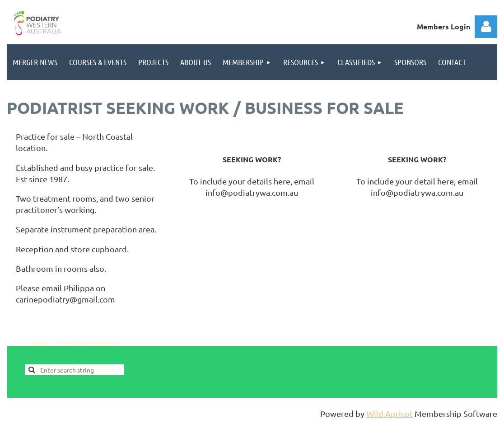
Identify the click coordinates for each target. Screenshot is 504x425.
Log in (486, 27)
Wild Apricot (390, 413)
